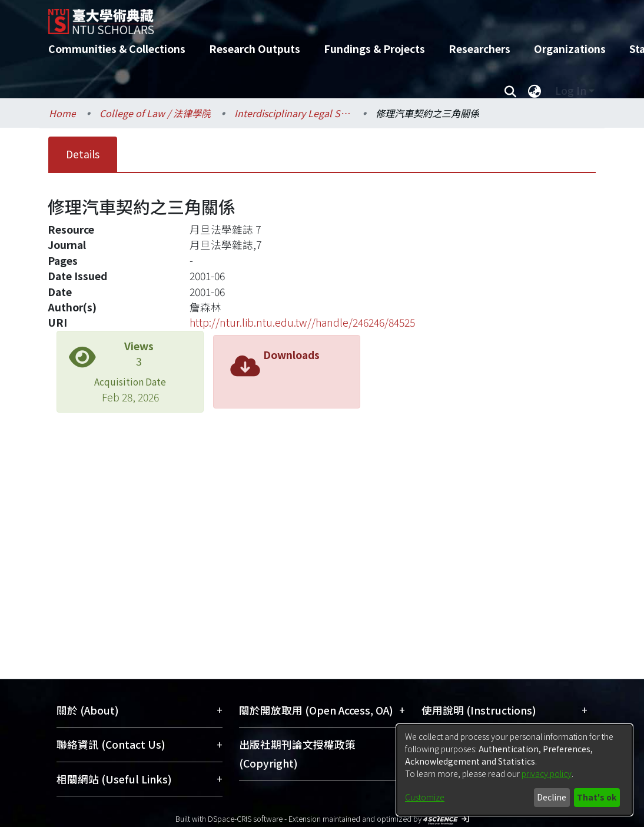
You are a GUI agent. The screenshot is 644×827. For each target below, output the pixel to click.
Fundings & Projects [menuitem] (374, 49)
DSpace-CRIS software (245, 818)
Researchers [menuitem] (479, 49)
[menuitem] (535, 91)
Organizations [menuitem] (570, 49)
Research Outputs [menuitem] (255, 49)
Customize (425, 797)
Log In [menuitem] (571, 90)
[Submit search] (510, 91)
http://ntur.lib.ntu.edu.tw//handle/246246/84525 (302, 322)
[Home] (312, 17)
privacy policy (547, 773)
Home (62, 113)
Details (83, 154)
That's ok (597, 797)
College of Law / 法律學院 (155, 113)
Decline (552, 797)
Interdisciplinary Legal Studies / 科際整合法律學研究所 (293, 113)
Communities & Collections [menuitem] (117, 49)
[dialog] (514, 770)
